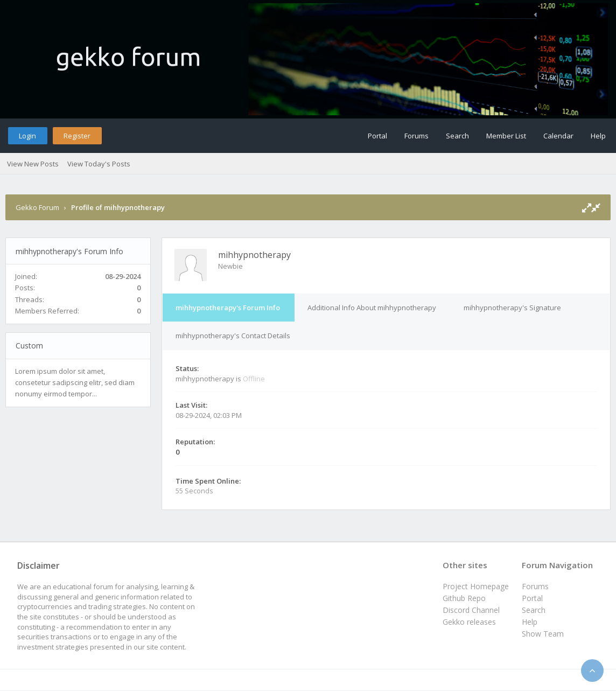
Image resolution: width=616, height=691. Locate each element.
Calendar (558, 136)
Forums (416, 136)
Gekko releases (469, 622)
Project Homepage (476, 586)
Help (598, 136)
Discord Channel (471, 610)
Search (457, 136)
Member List (506, 136)
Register (77, 136)
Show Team (543, 634)
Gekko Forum (37, 207)
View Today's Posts (99, 164)
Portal (377, 136)
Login (27, 136)
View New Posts (33, 164)
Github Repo (464, 598)
